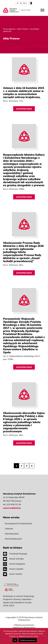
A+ (21, 3)
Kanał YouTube (13, 559)
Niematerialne (12, 534)
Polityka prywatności (24, 625)
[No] (45, 636)
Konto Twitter (13, 574)
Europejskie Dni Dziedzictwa (18, 523)
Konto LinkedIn (13, 569)
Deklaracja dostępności (24, 627)
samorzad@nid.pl (12, 508)
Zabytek (9, 529)
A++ (25, 3)
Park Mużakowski (13, 539)
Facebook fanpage (15, 554)
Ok (15, 640)
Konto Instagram (14, 564)
